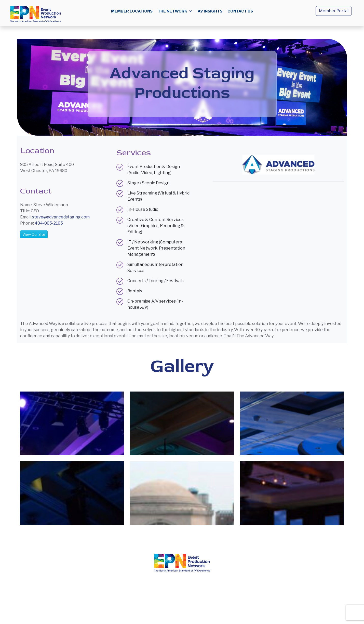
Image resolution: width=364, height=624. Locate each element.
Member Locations (132, 11)
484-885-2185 (49, 223)
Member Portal (334, 11)
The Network (175, 11)
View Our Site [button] (34, 234)
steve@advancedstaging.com (61, 217)
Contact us (240, 11)
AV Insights (210, 11)
